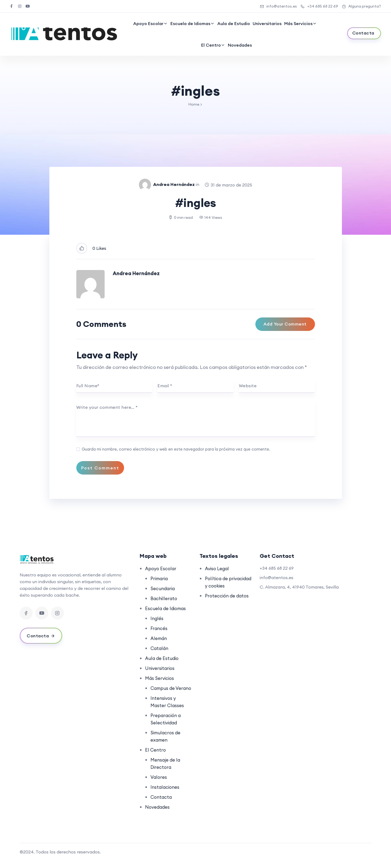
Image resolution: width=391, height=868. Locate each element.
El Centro (211, 45)
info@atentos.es (278, 6)
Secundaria (163, 588)
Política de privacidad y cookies (219, 586)
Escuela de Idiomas (190, 23)
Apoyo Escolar (148, 23)
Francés (160, 628)
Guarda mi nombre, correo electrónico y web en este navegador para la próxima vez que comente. (176, 449)
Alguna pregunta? (361, 6)
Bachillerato (164, 598)
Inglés (157, 618)
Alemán (159, 638)
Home (194, 104)
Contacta (162, 804)
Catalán (160, 648)
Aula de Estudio (234, 23)
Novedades (240, 45)
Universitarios (267, 23)
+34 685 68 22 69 (319, 6)
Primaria (160, 578)
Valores (159, 784)
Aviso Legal (218, 568)
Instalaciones (166, 794)
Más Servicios (298, 23)
